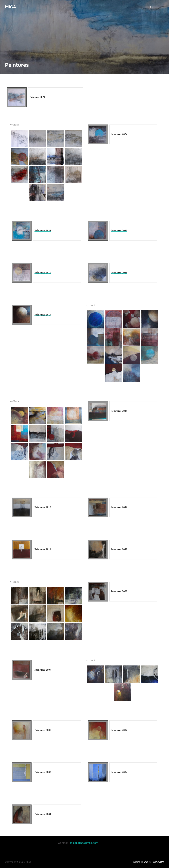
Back (15, 125)
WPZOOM (159, 862)
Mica (10, 7)
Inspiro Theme (140, 862)
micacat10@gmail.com (84, 843)
